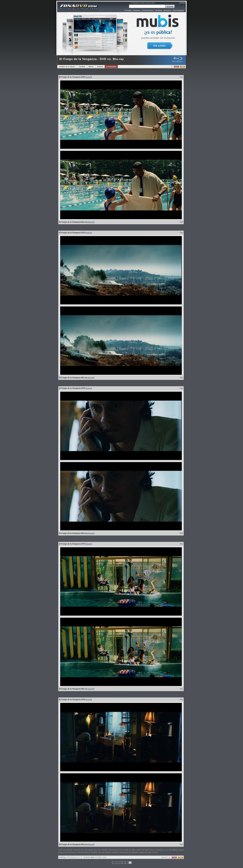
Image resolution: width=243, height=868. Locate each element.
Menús (91, 67)
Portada (128, 10)
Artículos (168, 10)
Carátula (82, 67)
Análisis (159, 10)
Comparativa (111, 67)
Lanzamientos (148, 10)
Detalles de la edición (67, 67)
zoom (89, 77)
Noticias (137, 10)
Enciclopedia (179, 10)
